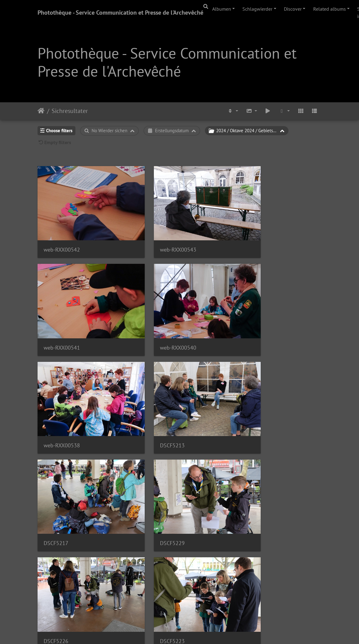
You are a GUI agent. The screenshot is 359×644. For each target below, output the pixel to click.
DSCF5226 (251, 407)
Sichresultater (70, 111)
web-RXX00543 (160, 237)
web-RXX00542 (62, 237)
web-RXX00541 (257, 237)
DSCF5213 (251, 322)
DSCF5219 (251, 492)
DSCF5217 (56, 407)
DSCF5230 (154, 577)
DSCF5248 (251, 577)
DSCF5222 (154, 492)
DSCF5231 (56, 577)
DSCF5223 (56, 492)
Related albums (330, 9)
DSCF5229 (154, 407)
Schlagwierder (257, 9)
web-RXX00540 (62, 322)
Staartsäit (41, 111)
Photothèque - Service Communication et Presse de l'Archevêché (120, 13)
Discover (293, 9)
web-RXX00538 (160, 322)
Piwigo (196, 631)
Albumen (222, 9)
